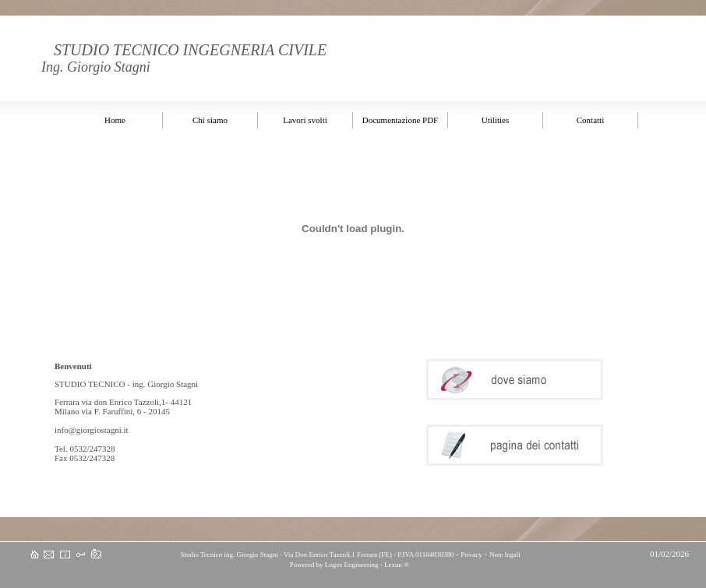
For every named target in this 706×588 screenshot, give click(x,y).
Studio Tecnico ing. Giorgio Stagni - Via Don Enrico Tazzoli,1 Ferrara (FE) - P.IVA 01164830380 (316, 555)
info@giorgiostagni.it (92, 430)
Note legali (505, 555)
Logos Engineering (352, 565)
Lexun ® (397, 565)
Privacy (471, 555)
